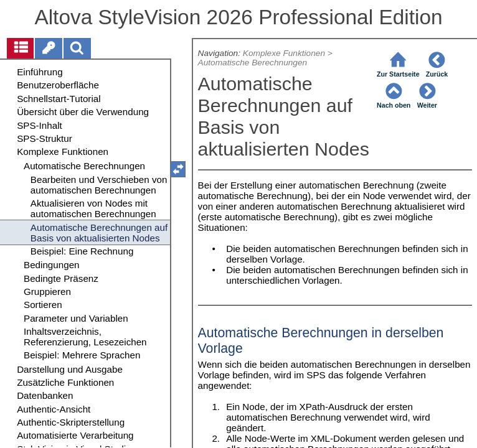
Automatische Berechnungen (253, 63)
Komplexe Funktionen (284, 53)
